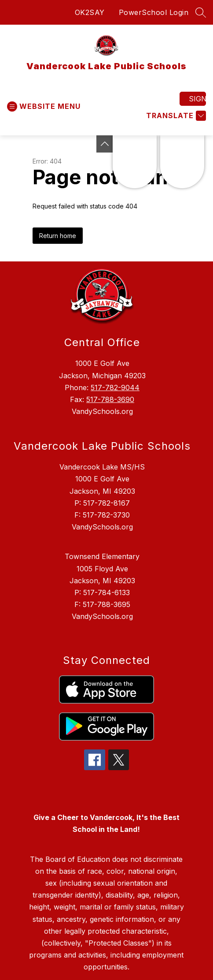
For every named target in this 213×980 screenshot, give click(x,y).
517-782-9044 (115, 388)
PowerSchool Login (154, 12)
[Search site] (201, 12)
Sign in (197, 99)
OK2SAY (90, 12)
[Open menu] (44, 106)
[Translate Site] (175, 116)
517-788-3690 (110, 399)
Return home (58, 236)
